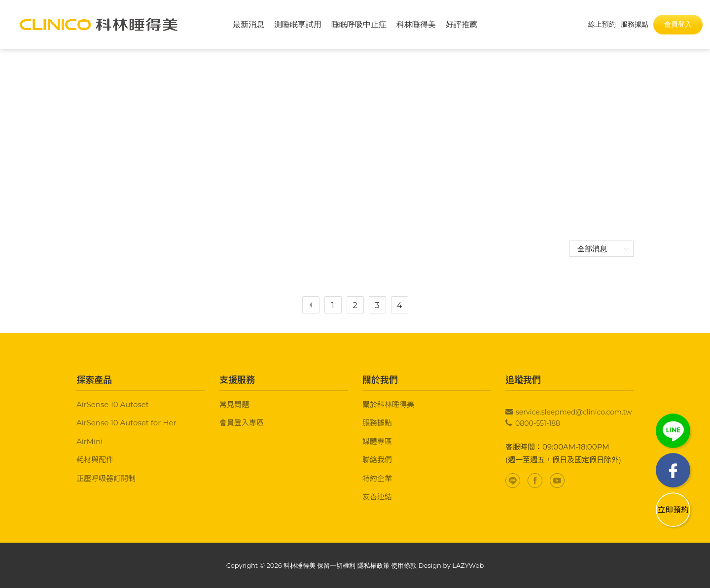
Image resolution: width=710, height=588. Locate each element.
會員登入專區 (242, 423)
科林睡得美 (416, 24)
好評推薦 (461, 24)
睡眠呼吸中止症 (359, 24)
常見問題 (234, 404)
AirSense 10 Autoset (113, 404)
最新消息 (248, 24)
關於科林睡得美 (388, 404)
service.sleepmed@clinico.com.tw (574, 412)
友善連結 (377, 497)
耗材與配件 (95, 460)
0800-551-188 (538, 423)
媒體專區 (377, 441)
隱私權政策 (373, 565)
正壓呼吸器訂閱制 (106, 478)
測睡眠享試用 (298, 24)
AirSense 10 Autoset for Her (126, 423)
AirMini (89, 441)
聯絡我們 (377, 460)
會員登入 (678, 24)
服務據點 (377, 423)
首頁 (337, 142)
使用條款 (404, 565)
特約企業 (377, 478)
